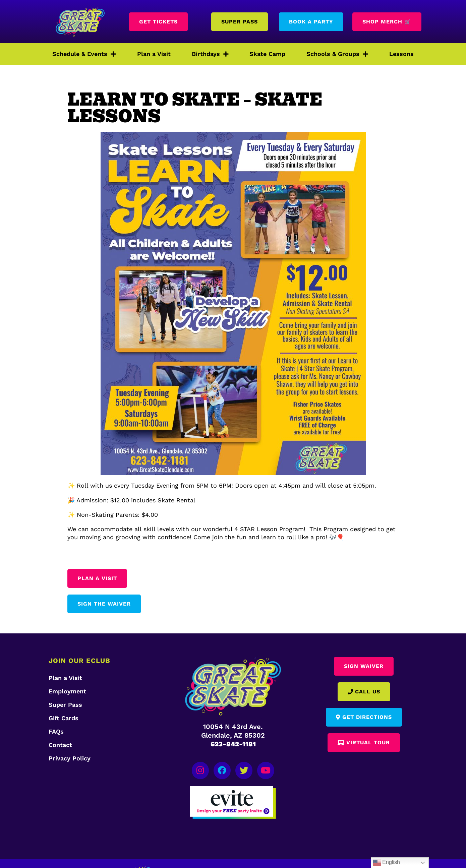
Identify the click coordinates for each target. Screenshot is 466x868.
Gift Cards (64, 718)
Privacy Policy (70, 758)
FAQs (56, 731)
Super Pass (65, 705)
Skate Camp (267, 54)
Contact (60, 745)
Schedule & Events (84, 54)
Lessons (401, 54)
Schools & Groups (337, 54)
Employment (67, 691)
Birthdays (210, 54)
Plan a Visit (154, 54)
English (386, 863)
